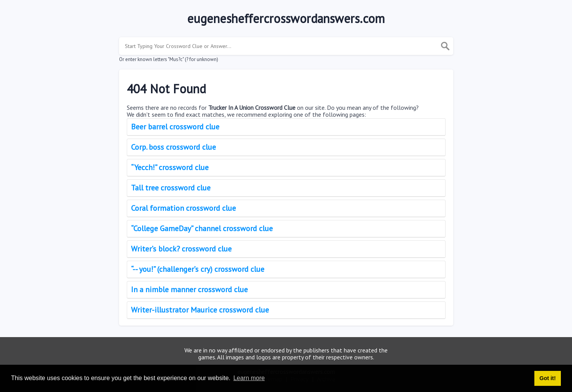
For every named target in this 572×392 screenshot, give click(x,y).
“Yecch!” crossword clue (170, 167)
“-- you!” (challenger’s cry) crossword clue (198, 269)
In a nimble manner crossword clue (189, 289)
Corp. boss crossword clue (173, 147)
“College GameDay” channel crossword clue (202, 228)
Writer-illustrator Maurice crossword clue (200, 310)
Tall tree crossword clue (171, 188)
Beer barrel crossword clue (175, 127)
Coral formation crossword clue (183, 208)
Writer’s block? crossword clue (181, 249)
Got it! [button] (547, 378)
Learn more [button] (249, 378)
